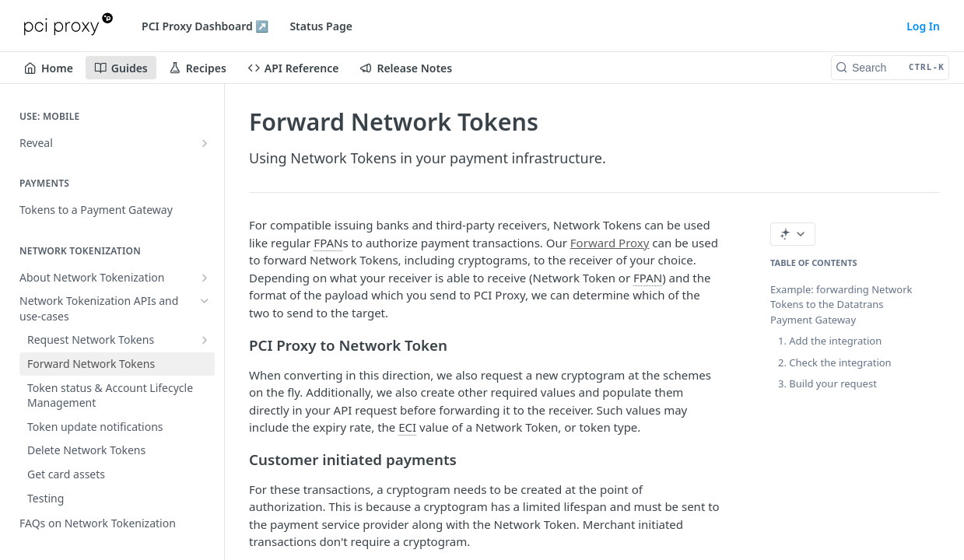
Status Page (321, 26)
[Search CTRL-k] (890, 68)
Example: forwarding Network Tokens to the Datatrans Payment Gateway (841, 304)
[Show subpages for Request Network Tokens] (205, 340)
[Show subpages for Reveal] (205, 143)
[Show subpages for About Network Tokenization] (205, 278)
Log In (923, 26)
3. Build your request (827, 383)
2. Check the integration (835, 362)
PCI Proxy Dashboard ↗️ (205, 26)
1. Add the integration (830, 341)
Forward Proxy (610, 243)
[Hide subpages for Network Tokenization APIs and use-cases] (205, 301)
